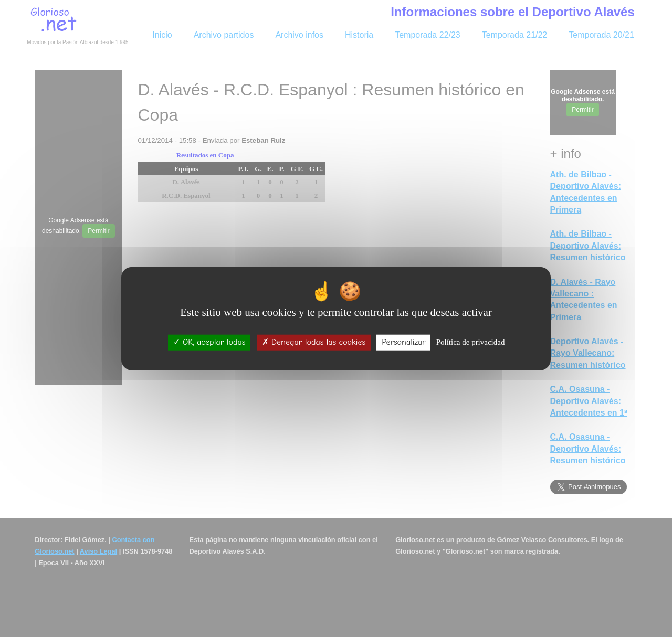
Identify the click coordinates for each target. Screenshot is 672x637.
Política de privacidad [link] (471, 342)
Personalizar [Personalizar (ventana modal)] (403, 342)
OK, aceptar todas (209, 342)
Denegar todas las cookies (314, 342)
